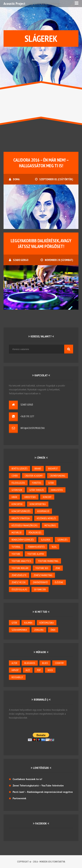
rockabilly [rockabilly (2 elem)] (17, 677)
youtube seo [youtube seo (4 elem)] (42, 568)
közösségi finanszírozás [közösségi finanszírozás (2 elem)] (24, 525)
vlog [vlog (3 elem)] (54, 547)
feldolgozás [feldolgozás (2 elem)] (18, 483)
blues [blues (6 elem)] (45, 663)
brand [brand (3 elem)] (38, 469)
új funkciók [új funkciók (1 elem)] (40, 589)
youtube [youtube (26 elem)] (16, 554)
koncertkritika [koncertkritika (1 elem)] (38, 504)
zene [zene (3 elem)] (58, 568)
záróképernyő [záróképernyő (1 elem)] (40, 582)
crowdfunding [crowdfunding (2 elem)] (58, 476)
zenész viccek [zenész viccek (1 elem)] (19, 582)
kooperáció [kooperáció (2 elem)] (43, 511)
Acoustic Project (14, 4)
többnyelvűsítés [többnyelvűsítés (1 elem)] (36, 547)
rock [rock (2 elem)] (50, 670)
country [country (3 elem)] (59, 663)
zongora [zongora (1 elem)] (39, 630)
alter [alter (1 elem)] (14, 663)
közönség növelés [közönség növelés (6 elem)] (46, 518)
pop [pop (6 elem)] (39, 670)
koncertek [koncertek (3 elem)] (17, 504)
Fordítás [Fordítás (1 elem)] (37, 483)
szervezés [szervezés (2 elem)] (62, 540)
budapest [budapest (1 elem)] (53, 469)
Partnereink (19, 798)
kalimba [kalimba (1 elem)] (28, 623)
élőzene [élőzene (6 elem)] (59, 582)
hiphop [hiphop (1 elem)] (15, 670)
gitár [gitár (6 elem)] (14, 623)
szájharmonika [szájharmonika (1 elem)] (19, 630)
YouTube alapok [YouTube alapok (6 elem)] (36, 554)
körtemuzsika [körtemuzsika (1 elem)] (47, 623)
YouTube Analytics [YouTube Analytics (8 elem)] (21, 561)
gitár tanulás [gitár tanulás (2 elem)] (37, 490)
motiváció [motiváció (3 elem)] (17, 533)
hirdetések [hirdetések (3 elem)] (30, 497)
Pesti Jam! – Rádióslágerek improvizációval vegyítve (43, 792)
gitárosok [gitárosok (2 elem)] (17, 490)
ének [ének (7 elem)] (53, 630)
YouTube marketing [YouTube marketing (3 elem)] (48, 561)
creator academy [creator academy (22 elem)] (34, 476)
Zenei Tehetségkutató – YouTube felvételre (38, 786)
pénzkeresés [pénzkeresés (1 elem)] (35, 533)
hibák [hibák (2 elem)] (14, 497)
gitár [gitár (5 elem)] (51, 483)
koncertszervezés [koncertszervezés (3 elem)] (21, 511)
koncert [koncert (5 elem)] (47, 497)
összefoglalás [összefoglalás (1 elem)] (19, 589)
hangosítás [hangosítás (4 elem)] (57, 490)
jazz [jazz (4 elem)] (28, 670)
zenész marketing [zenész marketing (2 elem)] (43, 575)
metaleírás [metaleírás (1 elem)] (50, 525)
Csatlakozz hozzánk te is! (27, 779)
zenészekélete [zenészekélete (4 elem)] (19, 575)
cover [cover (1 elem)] (15, 476)
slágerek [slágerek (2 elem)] (46, 540)
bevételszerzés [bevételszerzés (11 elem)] (19, 469)
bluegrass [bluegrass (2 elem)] (30, 663)
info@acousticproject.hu (33, 428)
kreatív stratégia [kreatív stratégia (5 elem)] (21, 518)
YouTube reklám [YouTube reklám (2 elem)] (20, 568)
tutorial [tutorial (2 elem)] (16, 547)
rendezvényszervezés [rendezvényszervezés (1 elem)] (23, 540)
